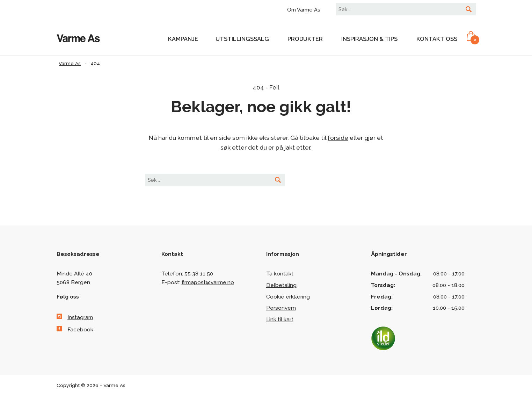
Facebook (80, 329)
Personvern (281, 308)
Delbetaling (281, 285)
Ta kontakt (280, 274)
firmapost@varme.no (208, 282)
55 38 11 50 (199, 274)
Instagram (80, 317)
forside (338, 138)
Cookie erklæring (288, 297)
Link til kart (280, 319)
